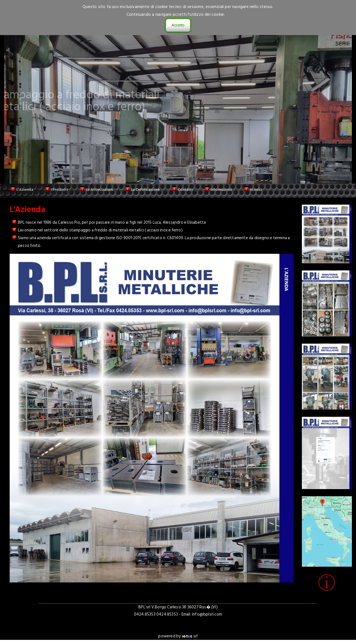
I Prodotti (60, 190)
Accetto (178, 25)
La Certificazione (146, 190)
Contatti (185, 190)
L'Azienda (25, 190)
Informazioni (221, 190)
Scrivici (256, 190)
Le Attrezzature (100, 190)
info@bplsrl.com (207, 614)
